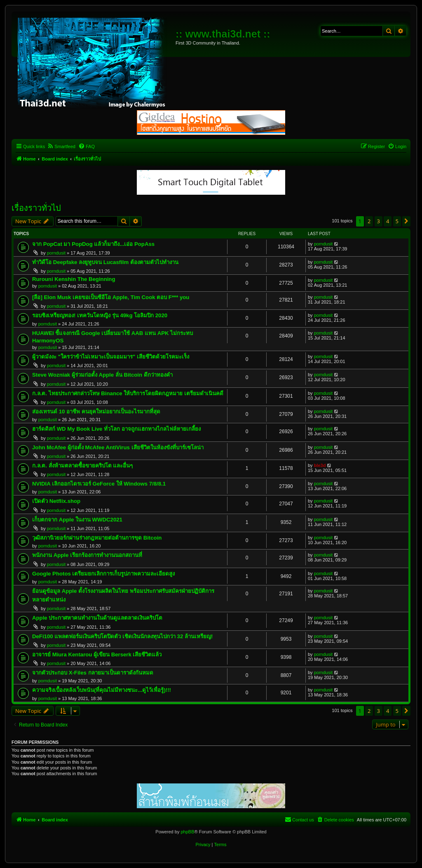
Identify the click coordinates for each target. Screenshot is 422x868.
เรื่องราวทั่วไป (36, 208)
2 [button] (369, 221)
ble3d (320, 465)
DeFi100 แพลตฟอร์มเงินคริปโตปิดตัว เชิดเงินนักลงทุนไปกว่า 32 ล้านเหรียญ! (122, 636)
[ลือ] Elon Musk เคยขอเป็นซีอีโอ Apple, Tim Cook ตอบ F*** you (111, 297)
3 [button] (379, 221)
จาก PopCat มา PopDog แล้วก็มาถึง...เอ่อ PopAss (93, 244)
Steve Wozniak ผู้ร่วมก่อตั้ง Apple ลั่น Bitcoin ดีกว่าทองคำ (102, 375)
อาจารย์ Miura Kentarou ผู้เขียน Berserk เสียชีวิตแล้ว (97, 655)
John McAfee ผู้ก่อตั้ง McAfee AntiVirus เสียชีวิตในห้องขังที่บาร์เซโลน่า (118, 447)
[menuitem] (61, 146)
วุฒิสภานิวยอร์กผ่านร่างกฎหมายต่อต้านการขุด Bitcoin (97, 538)
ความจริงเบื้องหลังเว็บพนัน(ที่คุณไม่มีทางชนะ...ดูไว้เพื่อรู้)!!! (102, 690)
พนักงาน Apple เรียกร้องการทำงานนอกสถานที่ (87, 555)
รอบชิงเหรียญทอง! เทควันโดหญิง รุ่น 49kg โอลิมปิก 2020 (100, 315)
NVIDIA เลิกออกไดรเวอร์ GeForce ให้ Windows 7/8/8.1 (99, 484)
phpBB (187, 832)
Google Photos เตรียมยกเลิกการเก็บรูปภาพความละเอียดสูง (103, 574)
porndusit (56, 253)
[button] (406, 221)
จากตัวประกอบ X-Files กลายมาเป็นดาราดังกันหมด (93, 673)
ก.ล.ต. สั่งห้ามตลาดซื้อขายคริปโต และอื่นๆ (82, 466)
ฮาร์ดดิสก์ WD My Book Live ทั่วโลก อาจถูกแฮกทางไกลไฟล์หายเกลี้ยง (116, 429)
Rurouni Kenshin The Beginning (74, 279)
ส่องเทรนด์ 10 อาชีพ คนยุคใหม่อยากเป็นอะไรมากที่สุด (96, 412)
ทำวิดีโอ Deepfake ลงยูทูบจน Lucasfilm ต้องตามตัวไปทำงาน (105, 262)
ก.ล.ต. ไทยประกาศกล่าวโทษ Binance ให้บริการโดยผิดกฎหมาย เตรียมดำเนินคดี (128, 393)
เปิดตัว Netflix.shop (56, 501)
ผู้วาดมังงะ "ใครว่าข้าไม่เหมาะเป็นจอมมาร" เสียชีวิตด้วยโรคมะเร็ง (111, 357)
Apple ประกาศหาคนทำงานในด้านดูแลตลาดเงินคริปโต (97, 618)
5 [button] (397, 221)
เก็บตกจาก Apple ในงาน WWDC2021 (77, 520)
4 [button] (388, 221)
